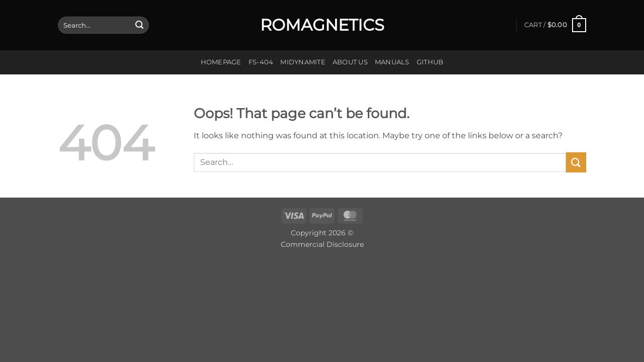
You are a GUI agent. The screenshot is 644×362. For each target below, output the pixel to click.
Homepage (221, 62)
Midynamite (303, 62)
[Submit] (139, 25)
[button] (555, 25)
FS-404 (261, 62)
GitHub (430, 62)
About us (350, 62)
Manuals (392, 62)
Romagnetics (322, 25)
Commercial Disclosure (322, 244)
